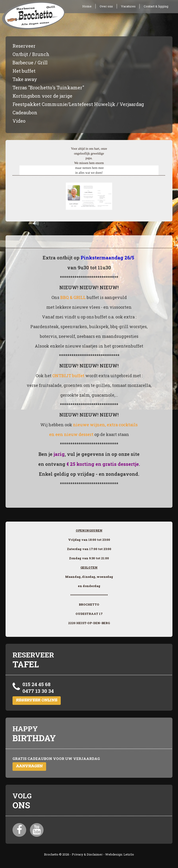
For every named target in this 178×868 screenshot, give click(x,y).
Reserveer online (37, 701)
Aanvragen (29, 767)
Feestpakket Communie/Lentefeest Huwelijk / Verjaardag (78, 104)
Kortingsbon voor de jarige (42, 96)
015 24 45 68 (37, 684)
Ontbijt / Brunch (31, 54)
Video (19, 121)
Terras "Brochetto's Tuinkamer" (48, 87)
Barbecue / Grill (30, 62)
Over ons (106, 6)
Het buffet (24, 71)
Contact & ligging (156, 6)
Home (87, 6)
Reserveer (24, 46)
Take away (25, 79)
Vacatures (128, 6)
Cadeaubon (25, 112)
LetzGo (129, 854)
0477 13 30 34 (38, 691)
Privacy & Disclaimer (87, 854)
